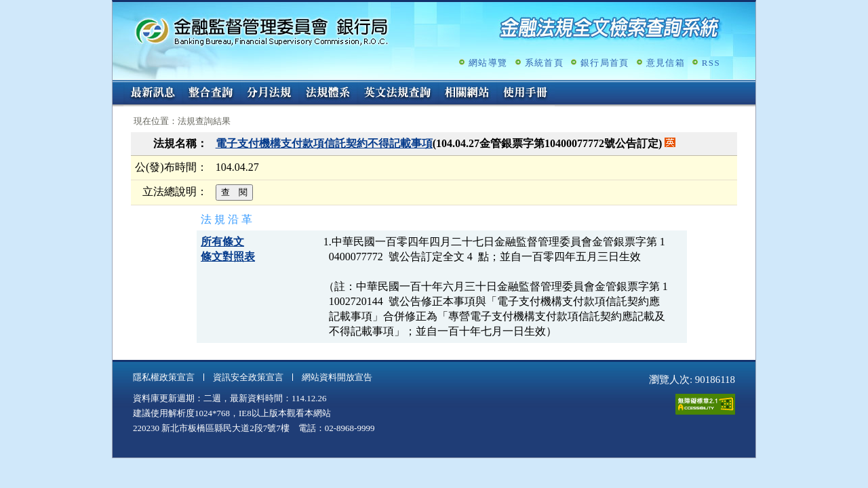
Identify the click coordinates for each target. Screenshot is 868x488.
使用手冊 (526, 94)
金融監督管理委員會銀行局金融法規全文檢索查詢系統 (262, 31)
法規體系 (328, 94)
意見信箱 (666, 63)
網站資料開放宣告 (337, 377)
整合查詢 (211, 94)
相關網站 (467, 94)
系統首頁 (544, 63)
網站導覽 (488, 63)
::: (117, 86)
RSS (711, 63)
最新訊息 (153, 94)
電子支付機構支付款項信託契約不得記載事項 (324, 143)
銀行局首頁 (605, 63)
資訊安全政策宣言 (248, 377)
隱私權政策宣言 (164, 377)
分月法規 (269, 94)
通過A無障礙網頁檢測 (705, 404)
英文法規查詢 (397, 94)
